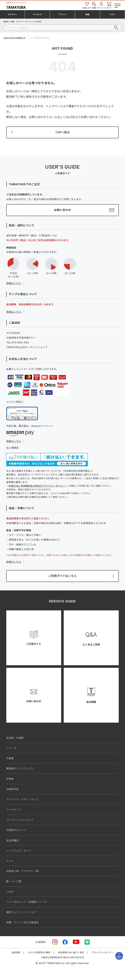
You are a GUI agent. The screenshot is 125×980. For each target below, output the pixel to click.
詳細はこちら (14, 283)
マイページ (101, 5)
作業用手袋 (13, 789)
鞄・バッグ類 (14, 881)
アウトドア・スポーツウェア (23, 799)
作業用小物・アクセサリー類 (22, 871)
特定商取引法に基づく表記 (71, 952)
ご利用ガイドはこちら (62, 576)
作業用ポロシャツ (16, 830)
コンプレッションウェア (20, 820)
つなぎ (10, 892)
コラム (112, 14)
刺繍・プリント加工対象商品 (23, 922)
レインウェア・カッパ (19, 851)
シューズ (11, 748)
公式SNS (40, 942)
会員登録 (16, 952)
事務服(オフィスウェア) (20, 768)
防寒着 (10, 779)
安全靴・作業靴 (15, 738)
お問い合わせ (62, 210)
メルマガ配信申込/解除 (39, 952)
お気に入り (87, 5)
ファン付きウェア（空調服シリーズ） (27, 902)
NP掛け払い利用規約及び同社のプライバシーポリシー (37, 486)
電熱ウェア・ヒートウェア (21, 912)
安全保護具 (13, 840)
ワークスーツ (14, 810)
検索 (94, 5)
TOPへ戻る (62, 132)
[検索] (62, 28)
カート (109, 5)
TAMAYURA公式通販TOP (14, 38)
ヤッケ (10, 861)
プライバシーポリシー (103, 952)
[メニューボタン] (117, 5)
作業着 (10, 758)
